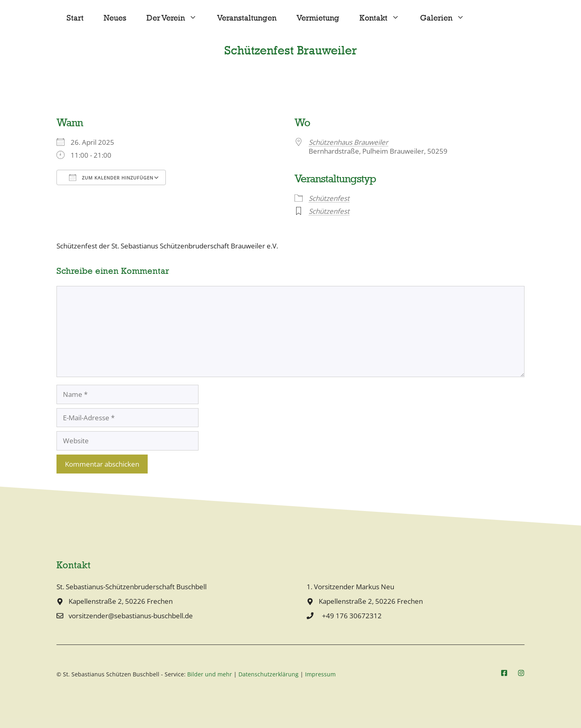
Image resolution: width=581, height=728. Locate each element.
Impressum (320, 674)
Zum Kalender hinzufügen (111, 177)
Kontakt (385, 18)
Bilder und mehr (210, 674)
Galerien (447, 18)
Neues (115, 18)
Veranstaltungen (247, 18)
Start (75, 18)
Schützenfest (329, 198)
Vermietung (318, 18)
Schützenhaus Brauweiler (348, 142)
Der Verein (177, 18)
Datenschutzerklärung (269, 674)
